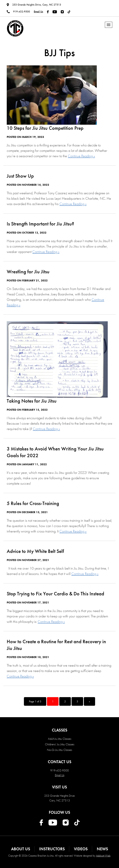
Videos (81, 849)
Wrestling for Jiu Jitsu (28, 272)
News (102, 849)
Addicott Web (103, 856)
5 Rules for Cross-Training (33, 503)
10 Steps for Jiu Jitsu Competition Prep (45, 128)
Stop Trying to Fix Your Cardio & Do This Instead (55, 594)
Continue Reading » (81, 156)
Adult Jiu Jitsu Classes (60, 739)
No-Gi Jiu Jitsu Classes (60, 750)
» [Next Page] (89, 701)
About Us (21, 849)
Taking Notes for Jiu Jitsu (32, 401)
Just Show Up (20, 176)
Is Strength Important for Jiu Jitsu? (40, 224)
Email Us (38, 12)
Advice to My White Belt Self (35, 551)
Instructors (52, 849)
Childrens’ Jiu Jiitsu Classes (60, 744)
